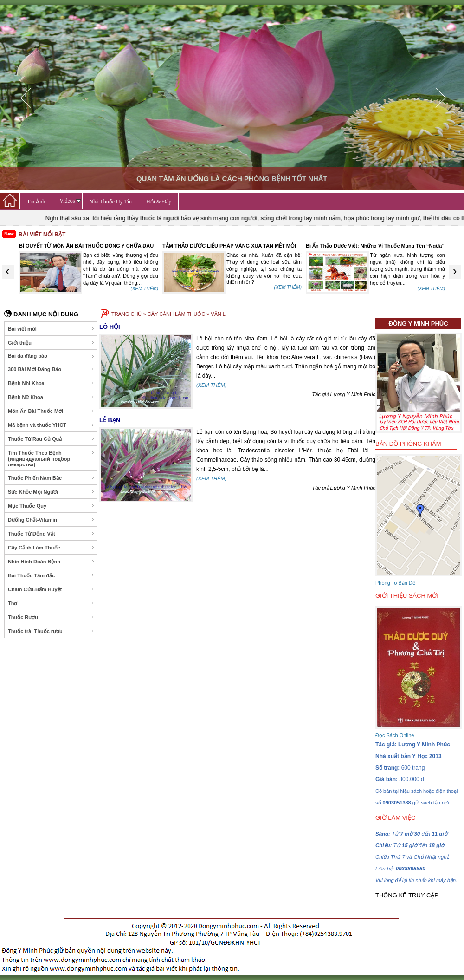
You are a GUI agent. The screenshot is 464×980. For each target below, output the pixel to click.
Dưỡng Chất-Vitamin (51, 520)
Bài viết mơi (51, 329)
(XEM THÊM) (145, 289)
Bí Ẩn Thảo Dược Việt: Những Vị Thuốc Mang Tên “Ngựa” (375, 246)
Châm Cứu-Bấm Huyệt (51, 589)
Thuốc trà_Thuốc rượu (51, 631)
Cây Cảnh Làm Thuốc (51, 548)
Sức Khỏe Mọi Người (51, 492)
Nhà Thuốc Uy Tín (111, 202)
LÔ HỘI (110, 327)
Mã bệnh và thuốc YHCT (51, 425)
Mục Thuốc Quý (51, 506)
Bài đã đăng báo (51, 356)
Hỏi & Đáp (159, 202)
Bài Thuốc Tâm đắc (51, 575)
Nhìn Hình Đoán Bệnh (51, 562)
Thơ (51, 603)
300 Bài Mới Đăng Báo (51, 369)
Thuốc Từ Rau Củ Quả (51, 439)
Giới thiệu (51, 343)
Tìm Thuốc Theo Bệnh (51, 459)
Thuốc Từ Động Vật (51, 534)
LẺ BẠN (110, 420)
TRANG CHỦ (126, 314)
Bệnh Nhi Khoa (51, 383)
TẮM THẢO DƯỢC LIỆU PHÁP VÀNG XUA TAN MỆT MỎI (229, 246)
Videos (70, 201)
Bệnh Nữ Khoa (51, 397)
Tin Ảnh (36, 202)
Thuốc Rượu (51, 617)
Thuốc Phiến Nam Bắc (51, 478)
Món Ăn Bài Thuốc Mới (51, 411)
